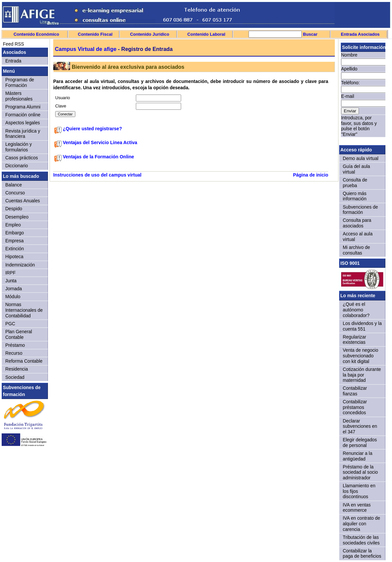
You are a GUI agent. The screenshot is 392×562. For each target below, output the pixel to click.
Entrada (13, 61)
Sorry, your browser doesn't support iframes (362, 92)
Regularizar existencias (354, 340)
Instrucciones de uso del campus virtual (97, 175)
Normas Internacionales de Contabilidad (24, 310)
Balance (14, 185)
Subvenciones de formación (360, 210)
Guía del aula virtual (356, 169)
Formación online (23, 115)
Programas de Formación (20, 82)
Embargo (15, 233)
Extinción (15, 249)
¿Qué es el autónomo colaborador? (356, 310)
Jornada (14, 289)
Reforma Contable (24, 361)
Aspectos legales (23, 123)
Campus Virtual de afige (86, 49)
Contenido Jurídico (149, 34)
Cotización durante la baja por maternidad (362, 375)
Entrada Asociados (360, 34)
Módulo (13, 297)
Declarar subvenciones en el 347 (360, 426)
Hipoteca (14, 257)
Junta (11, 281)
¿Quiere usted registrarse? (92, 129)
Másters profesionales (19, 96)
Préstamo (15, 345)
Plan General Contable (19, 334)
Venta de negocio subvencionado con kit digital (360, 356)
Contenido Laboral (206, 34)
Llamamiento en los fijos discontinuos (359, 491)
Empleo (13, 225)
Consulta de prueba (355, 183)
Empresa (14, 241)
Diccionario (17, 166)
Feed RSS (13, 44)
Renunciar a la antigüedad (357, 456)
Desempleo (17, 217)
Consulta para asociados (357, 223)
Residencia (17, 369)
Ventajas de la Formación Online (98, 157)
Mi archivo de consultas (356, 250)
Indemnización (20, 265)
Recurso (14, 353)
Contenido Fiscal (95, 34)
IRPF (11, 273)
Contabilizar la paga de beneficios (362, 554)
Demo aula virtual (361, 158)
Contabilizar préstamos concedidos (355, 407)
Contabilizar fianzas (355, 391)
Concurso (15, 193)
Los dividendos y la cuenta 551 (362, 326)
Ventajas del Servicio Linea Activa (100, 142)
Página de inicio (311, 175)
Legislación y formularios (19, 147)
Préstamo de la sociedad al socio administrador (360, 472)
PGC (10, 324)
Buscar (310, 34)
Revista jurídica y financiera (23, 134)
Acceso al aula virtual (358, 237)
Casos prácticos (22, 158)
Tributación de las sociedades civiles (361, 540)
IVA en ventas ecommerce (357, 508)
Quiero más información (355, 196)
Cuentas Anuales (23, 201)
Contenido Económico (36, 34)
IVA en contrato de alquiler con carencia (361, 523)
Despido (14, 209)
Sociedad (15, 377)
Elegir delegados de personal (360, 442)
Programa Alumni (23, 107)
